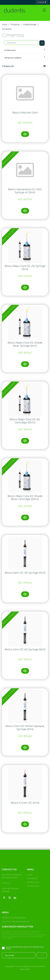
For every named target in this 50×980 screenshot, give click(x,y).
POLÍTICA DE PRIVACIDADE (16, 922)
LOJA (30, 875)
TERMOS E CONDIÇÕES (14, 918)
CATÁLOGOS (33, 882)
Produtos (15, 24)
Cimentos (7, 29)
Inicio (5, 24)
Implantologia (30, 24)
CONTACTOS (33, 886)
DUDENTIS (32, 878)
